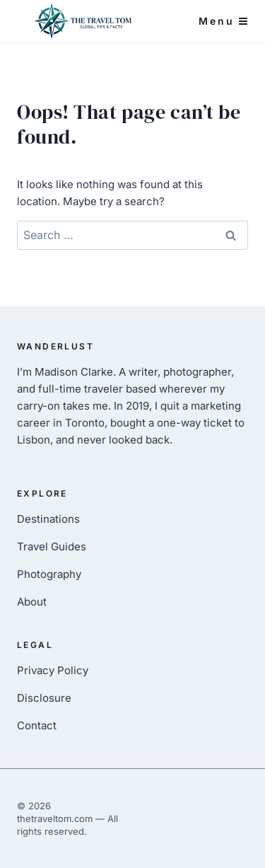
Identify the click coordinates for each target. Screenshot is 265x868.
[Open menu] (223, 22)
